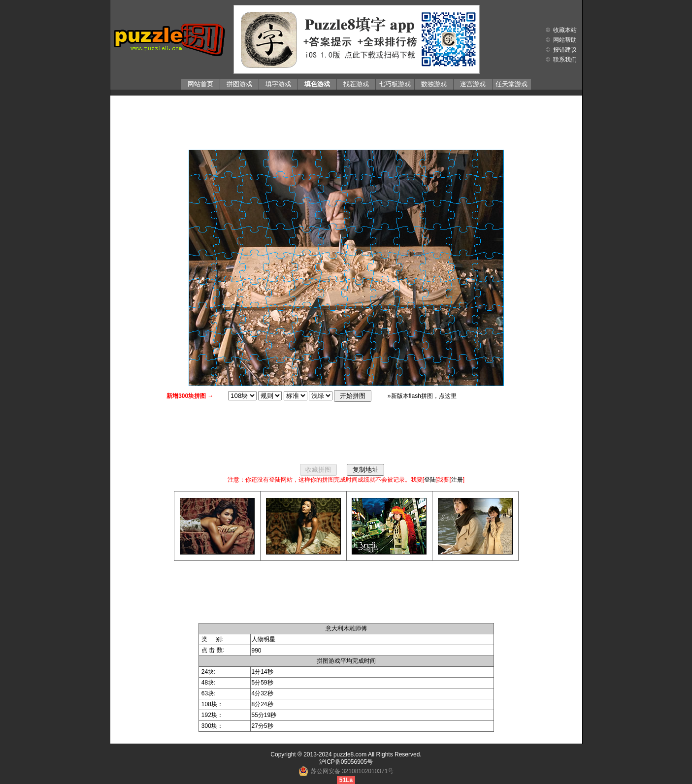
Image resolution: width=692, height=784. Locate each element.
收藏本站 (565, 30)
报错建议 (565, 50)
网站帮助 (565, 40)
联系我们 (565, 60)
